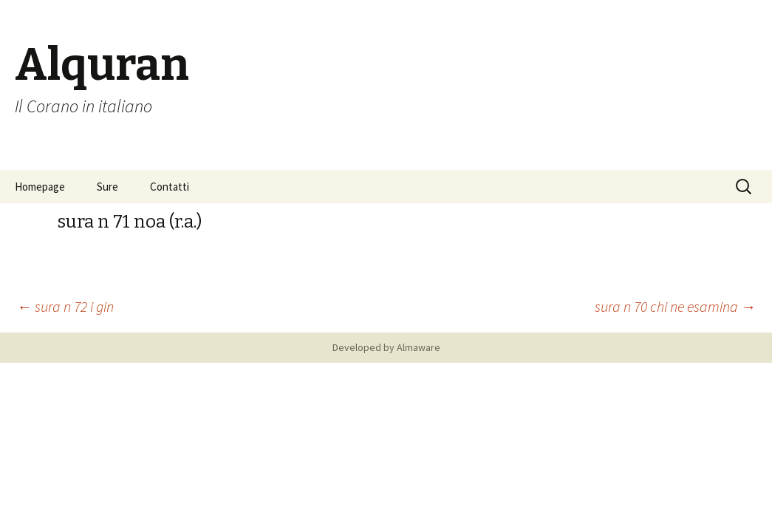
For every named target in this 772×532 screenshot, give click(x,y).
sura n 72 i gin (65, 306)
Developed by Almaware (386, 347)
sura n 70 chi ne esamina (675, 306)
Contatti (170, 187)
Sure (107, 187)
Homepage (40, 187)
